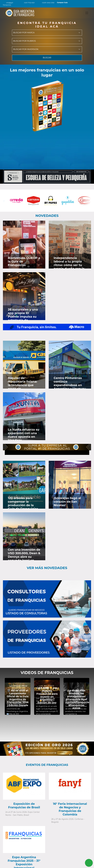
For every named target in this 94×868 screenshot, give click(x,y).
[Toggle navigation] (87, 13)
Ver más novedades (47, 568)
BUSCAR (47, 59)
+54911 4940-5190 (47, 3)
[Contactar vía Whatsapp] (89, 863)
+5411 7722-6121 (28, 3)
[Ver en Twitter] (39, 225)
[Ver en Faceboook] (36, 225)
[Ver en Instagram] (43, 225)
